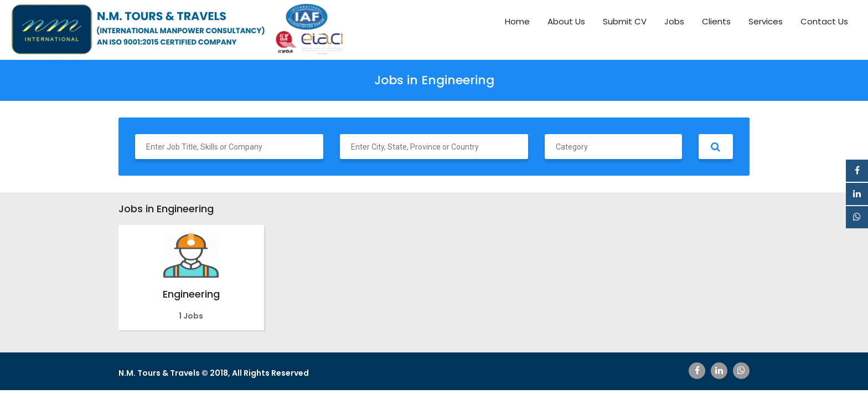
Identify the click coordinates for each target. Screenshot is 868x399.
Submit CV (625, 21)
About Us (566, 21)
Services (766, 21)
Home (517, 21)
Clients (716, 21)
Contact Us (824, 21)
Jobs (674, 21)
